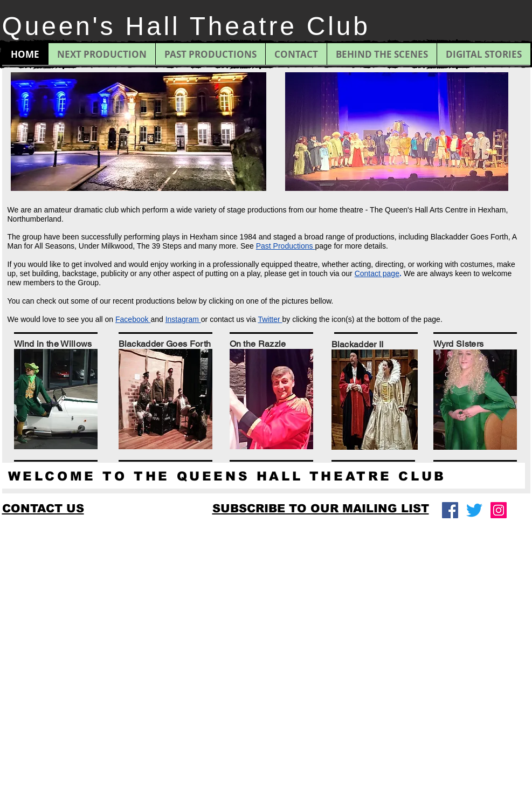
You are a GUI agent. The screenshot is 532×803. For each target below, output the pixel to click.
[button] (321, 508)
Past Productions (286, 246)
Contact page (377, 273)
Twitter (270, 319)
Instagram (183, 319)
